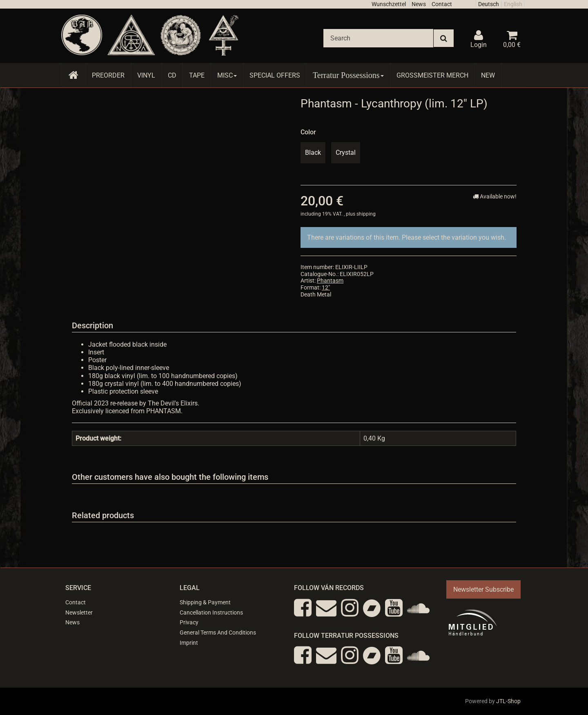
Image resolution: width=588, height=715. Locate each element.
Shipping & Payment (205, 602)
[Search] (378, 38)
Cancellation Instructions (211, 613)
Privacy (189, 622)
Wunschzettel (389, 4)
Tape (197, 75)
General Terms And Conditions (218, 633)
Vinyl (146, 75)
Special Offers (275, 75)
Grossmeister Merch (432, 75)
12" (326, 287)
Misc (227, 75)
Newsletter (79, 613)
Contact (442, 4)
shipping (366, 214)
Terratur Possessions (348, 75)
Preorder (108, 75)
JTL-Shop (508, 701)
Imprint (189, 643)
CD (172, 75)
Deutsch (489, 4)
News (419, 4)
